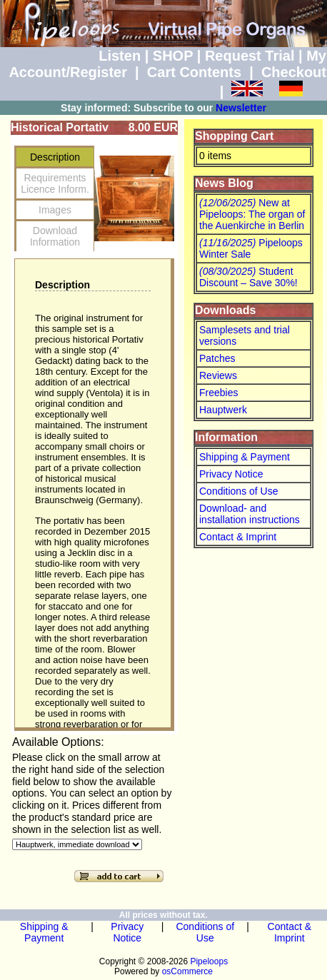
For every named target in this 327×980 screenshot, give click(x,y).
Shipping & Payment (245, 457)
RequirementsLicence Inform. (55, 183)
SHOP (173, 56)
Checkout (294, 72)
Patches (217, 358)
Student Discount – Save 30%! (248, 277)
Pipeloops (209, 961)
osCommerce (187, 971)
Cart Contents (194, 72)
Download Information (55, 236)
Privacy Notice (231, 474)
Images (55, 210)
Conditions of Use (239, 491)
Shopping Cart (234, 136)
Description (55, 157)
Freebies (218, 393)
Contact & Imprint (238, 537)
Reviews (218, 375)
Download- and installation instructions (250, 514)
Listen (120, 56)
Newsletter (241, 108)
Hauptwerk (223, 410)
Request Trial (250, 56)
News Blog (224, 183)
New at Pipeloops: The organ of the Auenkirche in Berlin (252, 214)
